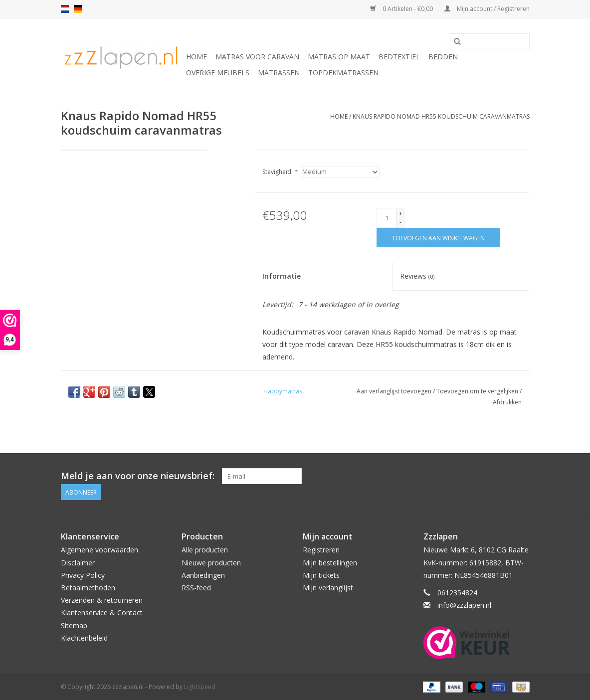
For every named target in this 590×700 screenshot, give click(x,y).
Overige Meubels (218, 73)
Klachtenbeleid (84, 638)
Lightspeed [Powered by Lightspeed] (200, 687)
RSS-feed (196, 588)
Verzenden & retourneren (102, 600)
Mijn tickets (321, 575)
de (78, 9)
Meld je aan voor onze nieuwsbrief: (138, 476)
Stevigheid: (280, 172)
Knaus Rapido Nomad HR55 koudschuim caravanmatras (441, 116)
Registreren (321, 550)
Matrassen (279, 73)
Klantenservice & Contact (102, 612)
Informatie (282, 276)
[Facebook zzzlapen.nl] (521, 476)
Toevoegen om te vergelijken (478, 391)
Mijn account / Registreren (487, 9)
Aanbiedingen (203, 575)
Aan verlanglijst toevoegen (395, 391)
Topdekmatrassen (343, 73)
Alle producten (205, 550)
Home (197, 57)
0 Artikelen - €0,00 (402, 9)
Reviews (417, 276)
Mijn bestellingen (330, 563)
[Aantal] (387, 218)
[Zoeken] (490, 41)
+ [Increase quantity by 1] (401, 213)
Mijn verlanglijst (328, 588)
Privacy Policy (83, 575)
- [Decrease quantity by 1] (400, 222)
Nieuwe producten (211, 563)
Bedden (443, 57)
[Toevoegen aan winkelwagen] (438, 238)
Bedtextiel (399, 57)
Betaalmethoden (88, 588)
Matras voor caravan (257, 57)
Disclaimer (78, 563)
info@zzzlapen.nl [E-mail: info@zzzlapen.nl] (464, 605)
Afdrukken (507, 402)
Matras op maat (339, 57)
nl (65, 9)
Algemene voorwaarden (99, 550)
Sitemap (74, 625)
